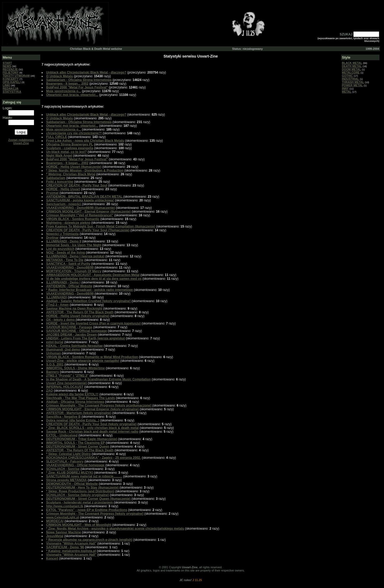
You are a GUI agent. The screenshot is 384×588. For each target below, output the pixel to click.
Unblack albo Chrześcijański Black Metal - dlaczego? (86, 72)
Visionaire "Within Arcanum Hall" (71, 544)
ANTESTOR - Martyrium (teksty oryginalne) (79, 413)
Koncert (52, 558)
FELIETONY (11, 72)
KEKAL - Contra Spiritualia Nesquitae (74, 346)
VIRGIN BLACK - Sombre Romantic (73, 219)
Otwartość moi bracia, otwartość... (72, 95)
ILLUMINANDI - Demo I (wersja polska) (75, 256)
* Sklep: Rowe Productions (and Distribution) (80, 491)
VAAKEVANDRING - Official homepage (76, 465)
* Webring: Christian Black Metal (71, 174)
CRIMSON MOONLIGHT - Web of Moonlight (79, 525)
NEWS (7, 66)
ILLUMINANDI (57, 297)
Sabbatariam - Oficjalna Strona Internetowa (79, 80)
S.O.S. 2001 (55, 364)
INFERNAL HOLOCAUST (65, 387)
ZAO (49, 391)
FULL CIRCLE (57, 137)
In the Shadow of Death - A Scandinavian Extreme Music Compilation (99, 379)
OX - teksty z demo (61, 320)
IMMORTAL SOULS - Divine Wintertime (75, 368)
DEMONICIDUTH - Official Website (72, 484)
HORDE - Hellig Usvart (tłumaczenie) (74, 167)
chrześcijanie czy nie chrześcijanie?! (74, 133)
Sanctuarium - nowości (64, 204)
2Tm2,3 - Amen (57, 305)
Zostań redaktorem (21, 141)
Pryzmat (52, 193)
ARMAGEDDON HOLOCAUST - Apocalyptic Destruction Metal (93, 275)
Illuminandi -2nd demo (63, 350)
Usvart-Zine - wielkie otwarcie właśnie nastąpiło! (83, 361)
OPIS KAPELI (12, 82)
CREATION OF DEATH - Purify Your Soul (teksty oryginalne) (91, 424)
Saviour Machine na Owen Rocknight (74, 309)
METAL (347, 92)
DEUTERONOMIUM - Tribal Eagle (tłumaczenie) (82, 439)
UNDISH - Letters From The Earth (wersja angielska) (85, 338)
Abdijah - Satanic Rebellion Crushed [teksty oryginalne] (88, 301)
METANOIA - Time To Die (65, 260)
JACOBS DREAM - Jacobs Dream (71, 335)
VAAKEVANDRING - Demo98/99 (70, 267)
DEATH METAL (352, 66)
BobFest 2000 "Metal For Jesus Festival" (77, 87)
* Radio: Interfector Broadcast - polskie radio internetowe (89, 290)
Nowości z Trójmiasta (62, 234)
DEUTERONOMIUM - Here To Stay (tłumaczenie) (82, 488)
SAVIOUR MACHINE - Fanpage (69, 327)
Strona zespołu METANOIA (66, 480)
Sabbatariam (56, 178)
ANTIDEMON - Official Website (69, 286)
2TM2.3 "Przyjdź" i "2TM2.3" (67, 376)
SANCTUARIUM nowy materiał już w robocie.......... (84, 476)
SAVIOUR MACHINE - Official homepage (77, 331)
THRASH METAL (353, 82)
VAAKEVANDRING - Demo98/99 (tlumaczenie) (81, 208)
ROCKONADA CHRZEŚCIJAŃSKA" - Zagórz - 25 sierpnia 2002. (93, 458)
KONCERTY (11, 79)
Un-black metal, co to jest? (66, 152)
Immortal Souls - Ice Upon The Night (74, 245)
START (7, 63)
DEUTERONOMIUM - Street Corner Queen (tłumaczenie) (88, 499)
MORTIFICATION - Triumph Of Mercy (74, 271)
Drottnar (52, 238)
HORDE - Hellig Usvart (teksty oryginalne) (78, 316)
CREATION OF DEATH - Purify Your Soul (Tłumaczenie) (88, 230)
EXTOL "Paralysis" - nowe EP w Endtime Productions (87, 510)
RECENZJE (10, 69)
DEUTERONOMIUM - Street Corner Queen (78, 447)
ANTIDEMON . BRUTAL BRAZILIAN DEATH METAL (85, 197)
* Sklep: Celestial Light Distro (68, 454)
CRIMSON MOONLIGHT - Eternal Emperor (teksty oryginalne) (92, 409)
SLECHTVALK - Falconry (65, 461)
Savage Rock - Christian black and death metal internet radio (92, 432)
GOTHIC (347, 76)
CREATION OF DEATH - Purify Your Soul (77, 185)
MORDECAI (55, 521)
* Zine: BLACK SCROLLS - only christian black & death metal (92, 428)
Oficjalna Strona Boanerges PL (70, 144)
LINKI (6, 85)
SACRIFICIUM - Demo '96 (65, 547)
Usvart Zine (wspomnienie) (67, 383)
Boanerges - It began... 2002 (67, 84)
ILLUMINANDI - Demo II (64, 241)
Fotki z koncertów (60, 182)
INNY (345, 88)
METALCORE (351, 72)
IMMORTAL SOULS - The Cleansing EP (75, 443)
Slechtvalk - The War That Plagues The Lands (81, 398)
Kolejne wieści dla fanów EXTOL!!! (72, 394)
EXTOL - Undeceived (62, 435)
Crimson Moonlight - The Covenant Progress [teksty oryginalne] (95, 514)
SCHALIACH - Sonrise (63, 469)
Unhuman (53, 353)
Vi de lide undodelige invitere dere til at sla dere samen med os (94, 279)
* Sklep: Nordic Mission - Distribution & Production (85, 171)
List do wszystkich (60, 249)
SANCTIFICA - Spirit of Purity (68, 264)
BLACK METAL (352, 63)
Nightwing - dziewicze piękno (68, 223)
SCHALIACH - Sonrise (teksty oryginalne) (77, 495)
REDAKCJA (11, 88)
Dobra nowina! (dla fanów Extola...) (73, 420)
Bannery (53, 372)
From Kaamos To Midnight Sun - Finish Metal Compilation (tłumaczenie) (101, 226)
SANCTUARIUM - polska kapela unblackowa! (80, 200)
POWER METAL (352, 85)
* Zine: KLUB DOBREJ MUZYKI (70, 473)
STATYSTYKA (12, 92)
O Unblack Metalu (60, 76)
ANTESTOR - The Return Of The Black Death (80, 312)
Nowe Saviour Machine (64, 532)
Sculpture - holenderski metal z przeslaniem (79, 502)
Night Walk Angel (59, 156)
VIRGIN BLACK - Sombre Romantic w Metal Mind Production (92, 357)
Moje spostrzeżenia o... (64, 91)
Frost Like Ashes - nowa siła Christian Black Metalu (85, 141)
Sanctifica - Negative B (63, 417)
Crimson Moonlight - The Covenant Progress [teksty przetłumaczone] (99, 405)
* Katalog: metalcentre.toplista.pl (71, 551)
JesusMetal (55, 536)
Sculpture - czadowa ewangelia (70, 148)
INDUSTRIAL (351, 79)
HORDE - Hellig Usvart (63, 189)
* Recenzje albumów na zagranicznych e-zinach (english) (89, 540)
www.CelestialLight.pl (63, 517)
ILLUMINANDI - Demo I (63, 282)
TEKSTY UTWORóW (16, 76)
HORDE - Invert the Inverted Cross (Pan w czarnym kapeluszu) (93, 323)
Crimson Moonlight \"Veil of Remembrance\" (80, 215)
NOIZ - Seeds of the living (65, 253)
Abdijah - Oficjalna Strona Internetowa (75, 402)
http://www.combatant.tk (65, 506)
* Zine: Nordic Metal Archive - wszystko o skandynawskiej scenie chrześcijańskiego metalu (115, 529)
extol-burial (55, 342)
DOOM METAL (351, 69)
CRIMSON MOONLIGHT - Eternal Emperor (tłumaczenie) (88, 212)
